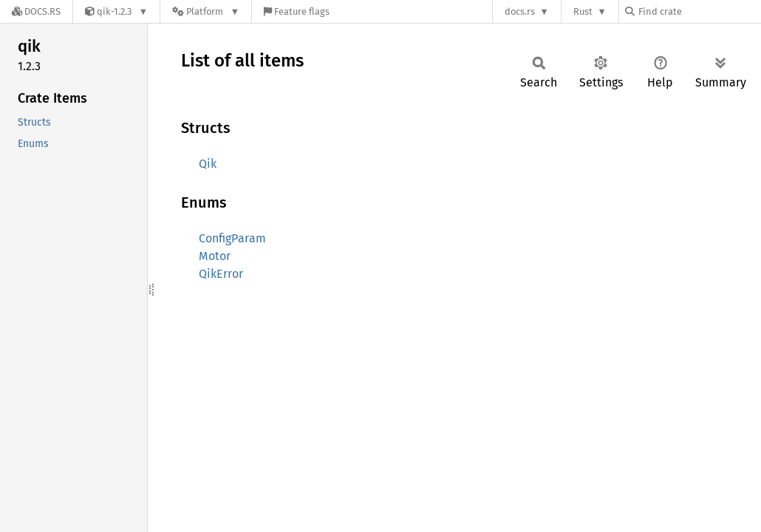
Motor (215, 256)
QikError (221, 274)
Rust (583, 11)
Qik (208, 164)
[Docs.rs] (36, 11)
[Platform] (206, 11)
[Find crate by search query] (699, 11)
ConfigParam (232, 238)
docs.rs (520, 11)
